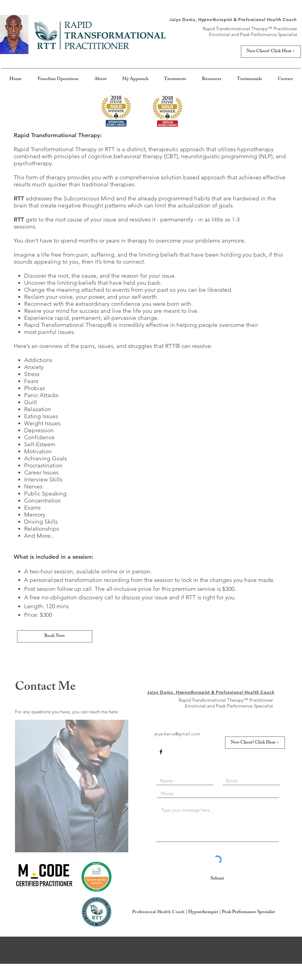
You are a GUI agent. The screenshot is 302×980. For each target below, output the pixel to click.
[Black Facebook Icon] (161, 752)
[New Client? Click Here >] (271, 52)
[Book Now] (55, 636)
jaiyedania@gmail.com (177, 734)
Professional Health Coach (159, 912)
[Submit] (217, 879)
